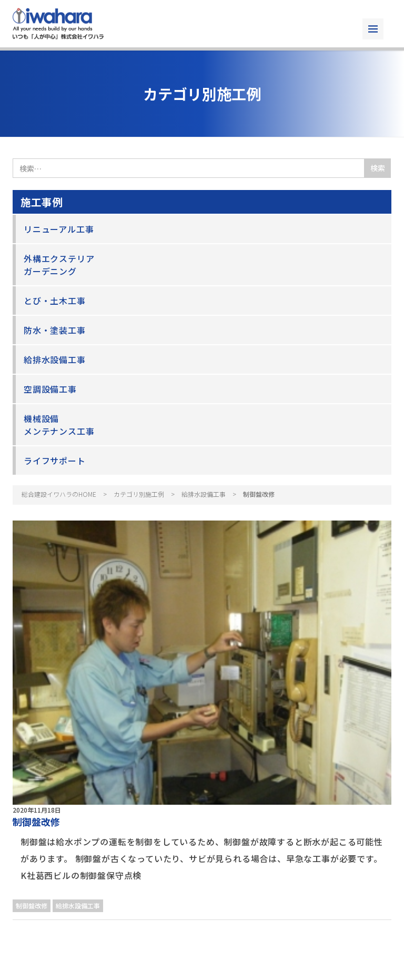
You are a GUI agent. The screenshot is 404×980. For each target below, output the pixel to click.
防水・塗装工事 (55, 330)
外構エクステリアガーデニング (59, 265)
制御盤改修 (36, 822)
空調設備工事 (50, 389)
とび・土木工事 (55, 301)
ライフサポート (55, 461)
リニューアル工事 (59, 229)
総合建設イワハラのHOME (59, 494)
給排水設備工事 (55, 359)
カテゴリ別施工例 (139, 494)
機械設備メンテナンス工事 (59, 425)
